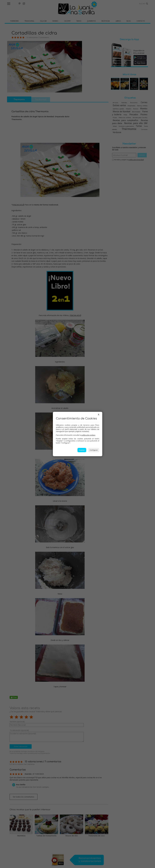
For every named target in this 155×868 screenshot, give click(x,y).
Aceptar (82, 450)
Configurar (94, 450)
